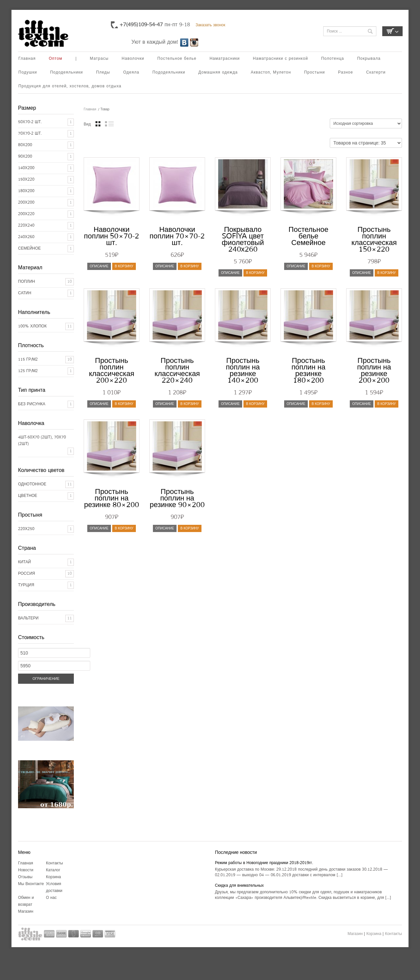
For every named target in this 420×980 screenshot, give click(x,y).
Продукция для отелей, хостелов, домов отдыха (70, 86)
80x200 (25, 145)
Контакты (54, 863)
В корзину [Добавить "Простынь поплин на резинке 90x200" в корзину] (190, 528)
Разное (346, 72)
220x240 (26, 225)
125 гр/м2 (28, 371)
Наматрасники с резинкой (281, 59)
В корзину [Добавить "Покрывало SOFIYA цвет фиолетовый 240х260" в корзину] (255, 273)
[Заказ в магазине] (366, 123)
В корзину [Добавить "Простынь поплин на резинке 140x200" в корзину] (255, 404)
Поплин (27, 282)
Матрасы (99, 59)
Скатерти (376, 72)
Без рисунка (32, 404)
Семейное (29, 248)
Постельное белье (177, 59)
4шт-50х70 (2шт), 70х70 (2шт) (42, 441)
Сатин (25, 293)
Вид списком (109, 124)
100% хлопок (32, 326)
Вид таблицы (98, 124)
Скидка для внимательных (239, 886)
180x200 (26, 191)
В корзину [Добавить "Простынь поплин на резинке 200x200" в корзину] (387, 404)
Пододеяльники (67, 72)
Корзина (53, 877)
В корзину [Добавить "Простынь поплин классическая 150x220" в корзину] (387, 273)
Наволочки (133, 59)
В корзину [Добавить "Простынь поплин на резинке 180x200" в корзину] (321, 404)
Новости (26, 870)
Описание (99, 266)
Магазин (26, 912)
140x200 (26, 168)
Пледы (103, 72)
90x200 (25, 156)
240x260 (26, 237)
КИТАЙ (24, 562)
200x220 (26, 214)
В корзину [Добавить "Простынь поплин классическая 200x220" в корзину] (124, 404)
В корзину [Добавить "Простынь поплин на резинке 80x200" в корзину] (124, 528)
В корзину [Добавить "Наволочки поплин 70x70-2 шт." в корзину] (190, 266)
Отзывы (25, 877)
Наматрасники (225, 59)
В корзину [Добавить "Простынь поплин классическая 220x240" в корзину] (190, 404)
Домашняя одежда (218, 72)
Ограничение (46, 679)
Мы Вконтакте (31, 884)
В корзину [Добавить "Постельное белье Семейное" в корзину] (321, 266)
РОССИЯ (27, 574)
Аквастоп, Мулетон (271, 72)
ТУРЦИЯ (26, 585)
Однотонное (32, 484)
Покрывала (369, 59)
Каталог (53, 870)
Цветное (28, 496)
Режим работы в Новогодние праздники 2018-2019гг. (264, 863)
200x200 (26, 202)
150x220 (26, 179)
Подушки (28, 72)
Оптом (56, 59)
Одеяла (131, 72)
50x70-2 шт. (30, 122)
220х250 (26, 529)
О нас (51, 898)
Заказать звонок (210, 25)
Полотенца (333, 59)
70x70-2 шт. (30, 134)
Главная (27, 59)
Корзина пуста (392, 31)
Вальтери (28, 618)
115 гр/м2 (28, 359)
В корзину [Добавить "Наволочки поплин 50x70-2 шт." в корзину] (124, 266)
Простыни (315, 72)
